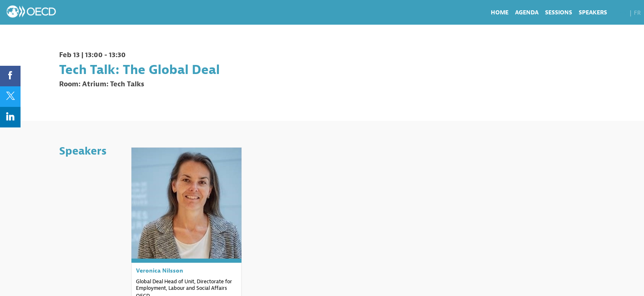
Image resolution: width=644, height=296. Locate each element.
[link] (500, 12)
